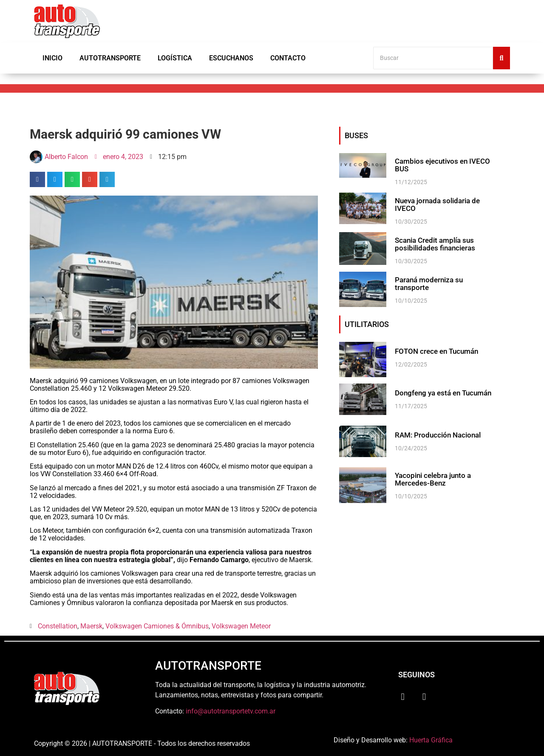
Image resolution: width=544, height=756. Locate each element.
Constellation (58, 626)
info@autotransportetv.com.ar (231, 711)
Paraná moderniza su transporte (444, 281)
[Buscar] (433, 58)
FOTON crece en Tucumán (435, 352)
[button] (37, 179)
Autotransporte (110, 58)
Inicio (52, 58)
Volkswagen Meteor (241, 626)
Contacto (288, 58)
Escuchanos (231, 58)
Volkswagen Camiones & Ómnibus (157, 626)
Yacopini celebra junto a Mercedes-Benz (431, 479)
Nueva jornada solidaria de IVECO (436, 205)
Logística (175, 58)
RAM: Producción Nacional (435, 435)
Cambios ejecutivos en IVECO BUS (440, 165)
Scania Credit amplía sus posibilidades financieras (433, 244)
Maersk (91, 626)
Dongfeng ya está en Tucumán (441, 393)
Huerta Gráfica (431, 740)
